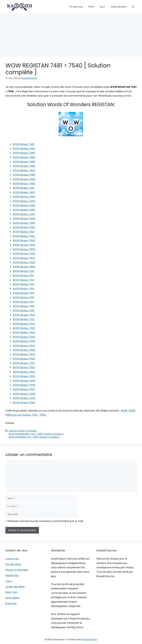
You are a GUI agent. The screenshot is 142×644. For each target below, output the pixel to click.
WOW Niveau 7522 (24, 324)
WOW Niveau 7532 (24, 367)
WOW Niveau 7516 (23, 297)
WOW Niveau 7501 (23, 232)
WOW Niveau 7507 (24, 258)
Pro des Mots (13, 564)
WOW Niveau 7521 (23, 319)
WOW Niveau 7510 (23, 271)
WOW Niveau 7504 (24, 245)
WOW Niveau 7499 (24, 223)
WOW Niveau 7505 (24, 249)
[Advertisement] (71, 34)
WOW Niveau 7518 (23, 306)
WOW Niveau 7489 (24, 179)
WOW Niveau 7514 (24, 289)
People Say (12, 575)
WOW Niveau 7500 (24, 227)
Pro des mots (76, 7)
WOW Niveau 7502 (24, 236)
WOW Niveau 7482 (24, 149)
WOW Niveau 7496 (24, 210)
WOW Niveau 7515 (24, 293)
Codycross (12, 559)
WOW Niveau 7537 (24, 389)
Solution (13, 431)
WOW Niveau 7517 (23, 302)
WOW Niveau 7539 (24, 398)
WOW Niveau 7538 (24, 394)
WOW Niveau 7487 (24, 170)
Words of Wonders (17, 570)
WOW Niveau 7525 (24, 337)
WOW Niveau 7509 (24, 267)
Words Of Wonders (27, 431)
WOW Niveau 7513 (23, 284)
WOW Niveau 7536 (24, 385)
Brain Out (11, 603)
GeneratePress (89, 639)
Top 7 (102, 7)
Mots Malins (12, 598)
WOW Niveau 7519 (23, 311)
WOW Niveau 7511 (23, 275)
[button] (133, 7)
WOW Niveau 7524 (24, 332)
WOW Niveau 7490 (24, 184)
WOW (91, 7)
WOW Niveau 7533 (24, 372)
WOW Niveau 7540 (24, 403)
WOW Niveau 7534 (24, 376)
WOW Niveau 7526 (24, 341)
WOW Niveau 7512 (23, 280)
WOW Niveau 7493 (24, 197)
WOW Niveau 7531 (23, 363)
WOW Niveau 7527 (24, 346)
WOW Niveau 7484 (24, 157)
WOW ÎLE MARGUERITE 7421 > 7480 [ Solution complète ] (36, 434)
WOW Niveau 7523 (24, 328)
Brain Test (11, 592)
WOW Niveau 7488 (24, 175)
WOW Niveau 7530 (24, 359)
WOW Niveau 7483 (24, 153)
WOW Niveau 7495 (24, 205)
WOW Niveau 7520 (24, 315)
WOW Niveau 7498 (24, 219)
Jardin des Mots (118, 7)
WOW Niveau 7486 (24, 166)
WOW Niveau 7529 (24, 354)
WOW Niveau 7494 (24, 201)
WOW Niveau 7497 (24, 214)
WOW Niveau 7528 (24, 350)
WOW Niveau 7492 (24, 192)
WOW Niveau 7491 (23, 188)
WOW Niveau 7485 (24, 162)
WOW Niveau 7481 (23, 144)
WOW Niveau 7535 (24, 381)
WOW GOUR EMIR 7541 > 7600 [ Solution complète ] (34, 437)
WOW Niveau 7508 (24, 262)
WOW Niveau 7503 (24, 240)
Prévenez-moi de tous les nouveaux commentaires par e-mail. (46, 521)
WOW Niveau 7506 (24, 254)
